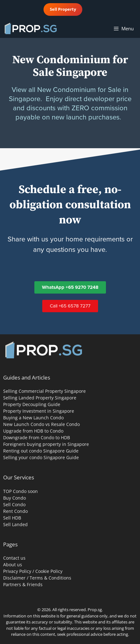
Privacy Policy (17, 571)
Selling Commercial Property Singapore (44, 391)
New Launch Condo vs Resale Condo (41, 424)
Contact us (14, 558)
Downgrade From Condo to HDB (37, 437)
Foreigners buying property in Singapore (46, 444)
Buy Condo (15, 498)
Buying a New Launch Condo (33, 418)
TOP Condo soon (20, 491)
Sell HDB (12, 518)
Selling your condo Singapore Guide (41, 457)
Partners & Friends (23, 584)
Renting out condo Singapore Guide (41, 451)
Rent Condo (15, 511)
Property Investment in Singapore (39, 411)
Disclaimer (14, 578)
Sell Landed (15, 524)
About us (13, 565)
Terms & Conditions (50, 578)
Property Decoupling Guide (32, 404)
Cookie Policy (49, 571)
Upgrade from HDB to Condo (33, 431)
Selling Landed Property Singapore (40, 398)
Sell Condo (14, 504)
